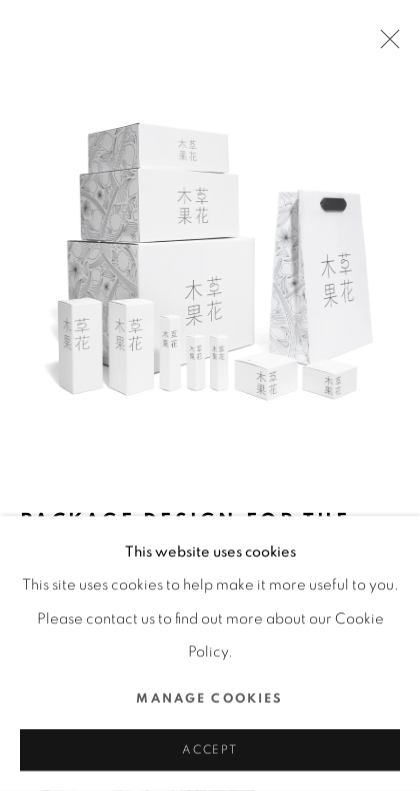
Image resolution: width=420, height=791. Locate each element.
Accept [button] (210, 750)
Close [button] (385, 45)
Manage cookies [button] (209, 698)
